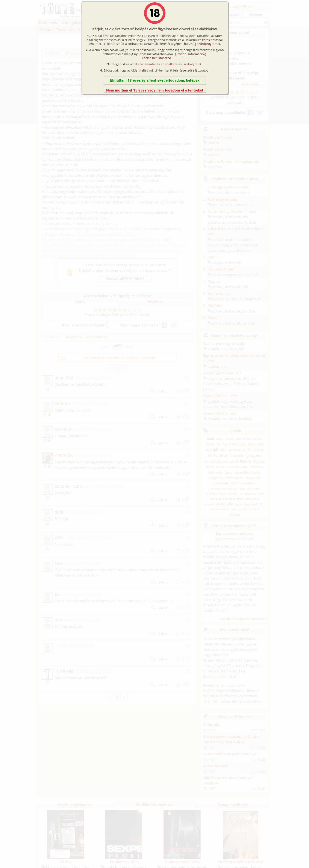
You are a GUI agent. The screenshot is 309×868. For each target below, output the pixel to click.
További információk (191, 54)
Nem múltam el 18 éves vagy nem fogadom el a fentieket (155, 90)
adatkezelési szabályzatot (183, 64)
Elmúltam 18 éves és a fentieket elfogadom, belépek (155, 80)
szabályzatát (147, 64)
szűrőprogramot (209, 44)
